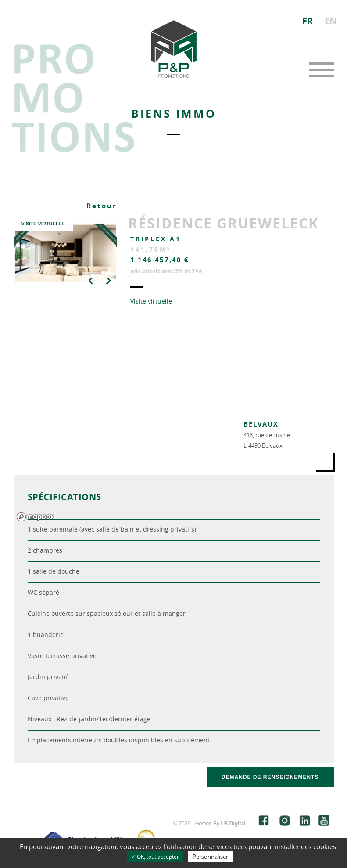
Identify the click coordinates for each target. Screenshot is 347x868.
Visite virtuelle (151, 301)
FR (308, 21)
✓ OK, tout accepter (155, 857)
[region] (174, 422)
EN (331, 21)
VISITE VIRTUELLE (43, 224)
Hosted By (220, 824)
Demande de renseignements (270, 777)
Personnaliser (210, 857)
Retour (102, 206)
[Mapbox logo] (36, 517)
